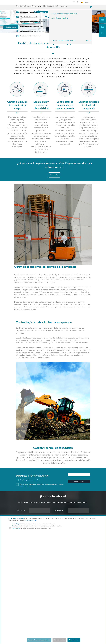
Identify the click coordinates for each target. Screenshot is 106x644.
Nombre (20, 510)
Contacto (21, 36)
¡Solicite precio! (11, 27)
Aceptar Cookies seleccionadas (39, 640)
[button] (86, 2)
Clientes (46, 6)
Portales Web (37, 6)
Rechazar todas (59, 640)
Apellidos (59, 510)
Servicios (53, 6)
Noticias (21, 22)
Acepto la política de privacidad (30, 480)
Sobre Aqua (62, 6)
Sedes (20, 27)
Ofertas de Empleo (25, 31)
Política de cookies (30, 520)
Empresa (21, 12)
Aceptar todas (74, 640)
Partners (21, 17)
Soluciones (20, 6)
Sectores (28, 6)
